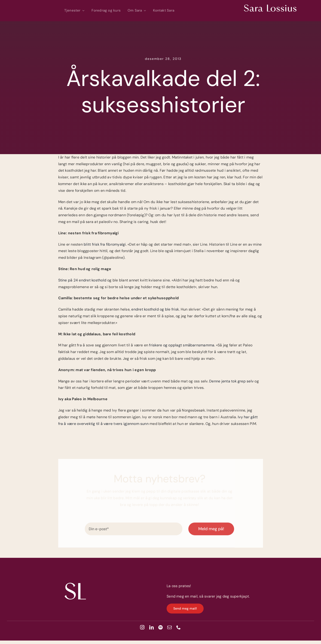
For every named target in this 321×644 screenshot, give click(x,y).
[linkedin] (151, 627)
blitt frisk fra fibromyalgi (105, 244)
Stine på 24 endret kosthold (82, 280)
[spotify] (160, 627)
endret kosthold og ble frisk (155, 309)
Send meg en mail (182, 596)
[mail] (170, 627)
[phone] (179, 627)
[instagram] (142, 627)
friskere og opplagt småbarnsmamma (182, 345)
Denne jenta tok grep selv (231, 381)
